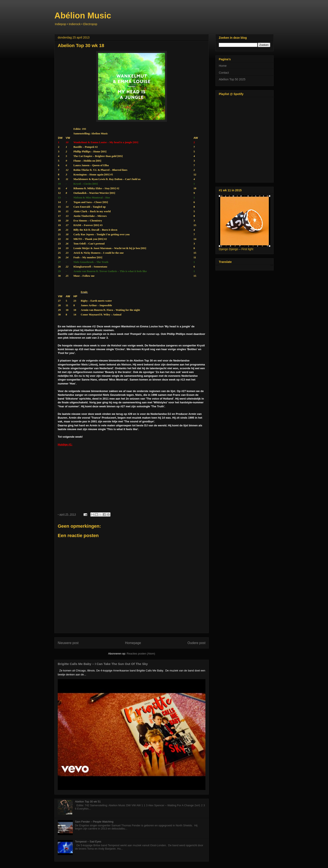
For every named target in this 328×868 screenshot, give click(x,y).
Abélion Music (83, 15)
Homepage (133, 643)
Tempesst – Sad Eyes (88, 842)
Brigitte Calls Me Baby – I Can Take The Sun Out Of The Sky (103, 664)
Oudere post (196, 643)
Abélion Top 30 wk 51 (88, 802)
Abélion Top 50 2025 (232, 79)
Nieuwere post (68, 643)
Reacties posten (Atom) (141, 654)
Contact (224, 73)
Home (223, 66)
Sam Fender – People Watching (94, 822)
